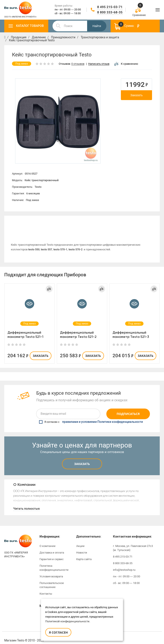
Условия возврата (51, 571)
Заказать (136, 95)
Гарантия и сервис (52, 554)
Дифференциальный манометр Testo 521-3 (131, 329)
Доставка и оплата (52, 547)
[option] (58, 121)
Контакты (46, 588)
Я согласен (58, 632)
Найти (97, 26)
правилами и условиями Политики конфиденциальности (102, 416)
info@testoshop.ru (124, 564)
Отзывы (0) (122, 222)
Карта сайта (84, 554)
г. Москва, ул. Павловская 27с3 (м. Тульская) (133, 542)
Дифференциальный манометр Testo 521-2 (78, 329)
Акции (80, 540)
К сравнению (126, 64)
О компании (48, 540)
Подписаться (128, 408)
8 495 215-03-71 (110, 7)
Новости (82, 547)
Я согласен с (91, 416)
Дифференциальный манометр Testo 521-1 (25, 329)
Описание (43, 222)
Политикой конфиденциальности (67, 621)
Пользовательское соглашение (52, 579)
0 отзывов (78, 64)
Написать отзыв (99, 64)
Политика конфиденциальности (54, 562)
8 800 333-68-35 (110, 12)
